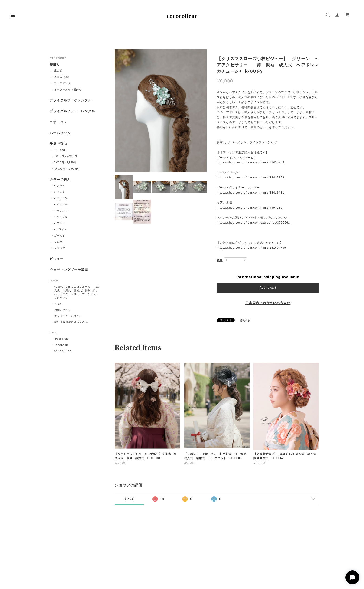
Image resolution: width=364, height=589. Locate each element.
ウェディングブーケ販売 (69, 270)
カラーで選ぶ (60, 180)
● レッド (60, 186)
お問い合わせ (63, 310)
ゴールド (60, 236)
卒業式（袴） (62, 77)
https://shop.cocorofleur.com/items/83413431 (250, 193)
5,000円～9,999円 (65, 162)
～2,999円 (60, 150)
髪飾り (55, 64)
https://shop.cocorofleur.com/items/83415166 (250, 178)
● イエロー (61, 204)
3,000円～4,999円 (66, 156)
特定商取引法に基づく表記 (71, 322)
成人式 (58, 71)
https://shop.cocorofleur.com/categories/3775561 (253, 223)
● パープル (61, 217)
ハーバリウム (60, 133)
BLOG (58, 304)
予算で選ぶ (58, 144)
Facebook (61, 345)
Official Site (63, 351)
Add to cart (268, 288)
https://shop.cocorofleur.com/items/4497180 (250, 208)
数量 (220, 260)
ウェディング (62, 83)
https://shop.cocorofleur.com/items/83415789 (250, 162)
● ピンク (60, 192)
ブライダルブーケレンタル (71, 100)
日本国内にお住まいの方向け (268, 303)
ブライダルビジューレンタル (72, 111)
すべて (129, 499)
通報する (245, 321)
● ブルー (60, 223)
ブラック (60, 248)
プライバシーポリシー (68, 316)
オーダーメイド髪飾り (68, 89)
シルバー (60, 242)
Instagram (62, 339)
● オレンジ (61, 211)
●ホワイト (60, 229)
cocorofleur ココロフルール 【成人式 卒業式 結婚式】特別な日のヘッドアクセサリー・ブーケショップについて (77, 292)
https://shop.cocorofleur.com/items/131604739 (251, 248)
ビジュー (57, 259)
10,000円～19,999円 (67, 169)
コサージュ (58, 122)
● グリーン (61, 198)
